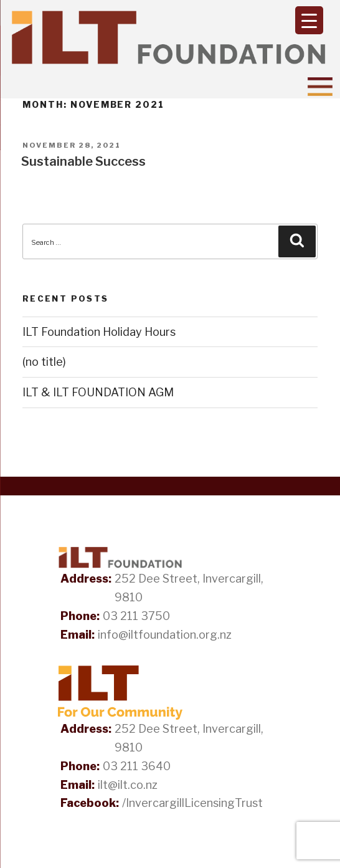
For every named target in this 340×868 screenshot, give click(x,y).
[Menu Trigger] (309, 20)
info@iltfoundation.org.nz (165, 635)
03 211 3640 (137, 766)
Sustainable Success (83, 161)
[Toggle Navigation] (320, 87)
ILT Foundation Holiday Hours (99, 332)
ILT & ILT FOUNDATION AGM (98, 392)
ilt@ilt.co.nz (128, 785)
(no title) (44, 362)
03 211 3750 (136, 616)
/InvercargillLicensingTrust (192, 803)
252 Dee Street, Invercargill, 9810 (189, 588)
